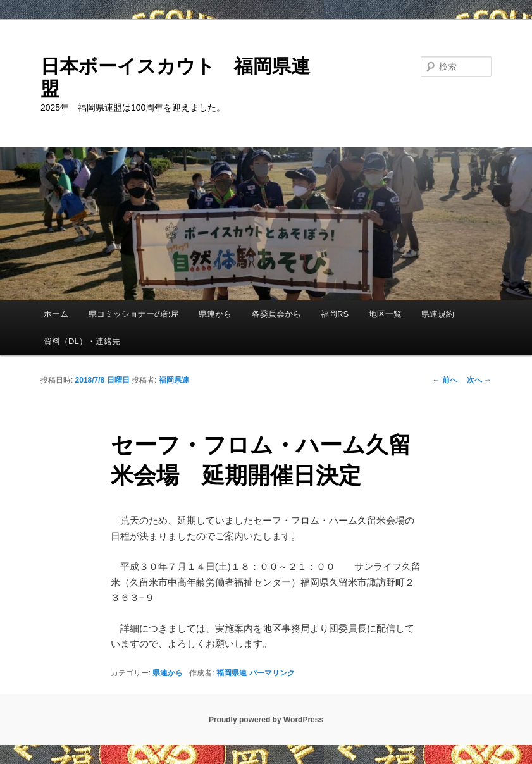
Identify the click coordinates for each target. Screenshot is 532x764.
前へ (444, 380)
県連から (215, 314)
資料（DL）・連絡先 (82, 341)
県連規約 (438, 314)
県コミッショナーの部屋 (134, 314)
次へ (479, 380)
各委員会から (276, 314)
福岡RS (335, 314)
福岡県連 (174, 380)
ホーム (56, 314)
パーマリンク (272, 673)
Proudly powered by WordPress (266, 720)
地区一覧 (385, 314)
